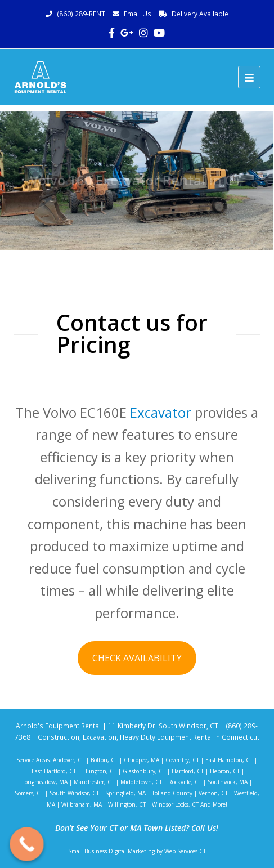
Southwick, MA (228, 782)
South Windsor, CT (74, 793)
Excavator (161, 412)
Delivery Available (200, 14)
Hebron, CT (225, 771)
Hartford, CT (188, 771)
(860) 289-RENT (81, 14)
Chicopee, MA (142, 760)
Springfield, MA (125, 793)
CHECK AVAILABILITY (137, 658)
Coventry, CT (182, 760)
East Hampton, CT (229, 760)
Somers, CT (29, 793)
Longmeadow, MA (45, 782)
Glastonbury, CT (144, 771)
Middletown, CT (141, 782)
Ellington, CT (99, 771)
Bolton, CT (104, 760)
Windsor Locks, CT (175, 804)
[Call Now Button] (27, 844)
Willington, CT (127, 804)
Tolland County (172, 793)
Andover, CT (69, 760)
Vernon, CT (213, 793)
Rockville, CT (185, 782)
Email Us (138, 14)
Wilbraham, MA (82, 804)
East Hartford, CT (54, 771)
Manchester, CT (94, 782)
